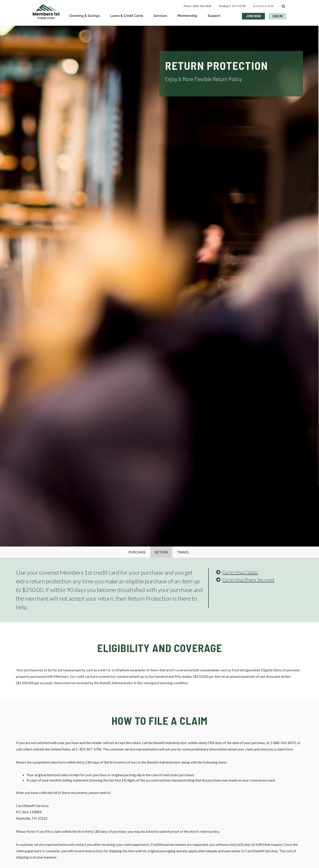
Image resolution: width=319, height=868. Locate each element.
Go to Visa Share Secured (245, 580)
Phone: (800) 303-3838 (197, 6)
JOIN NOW (254, 16)
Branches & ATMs (264, 6)
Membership (187, 16)
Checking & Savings (84, 16)
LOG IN (278, 16)
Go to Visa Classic (237, 572)
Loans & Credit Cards (127, 16)
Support (214, 16)
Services (160, 16)
